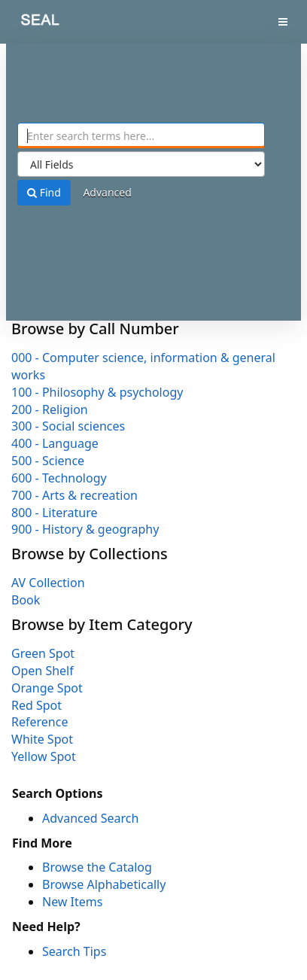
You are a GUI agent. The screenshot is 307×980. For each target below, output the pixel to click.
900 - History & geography (85, 529)
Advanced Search (90, 818)
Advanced (107, 192)
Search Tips (74, 951)
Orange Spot (47, 688)
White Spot (42, 739)
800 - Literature (54, 513)
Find (44, 192)
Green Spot (43, 653)
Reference (40, 722)
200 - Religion (50, 409)
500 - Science (48, 461)
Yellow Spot (44, 756)
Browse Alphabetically (104, 884)
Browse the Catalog (97, 867)
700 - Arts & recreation (74, 495)
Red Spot (36, 705)
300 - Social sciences (68, 426)
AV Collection (48, 583)
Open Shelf (43, 671)
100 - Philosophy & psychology (97, 392)
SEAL (29, 23)
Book (26, 600)
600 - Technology (59, 478)
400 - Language (55, 443)
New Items (72, 902)
